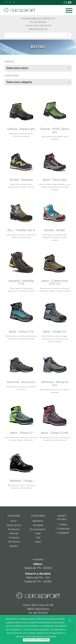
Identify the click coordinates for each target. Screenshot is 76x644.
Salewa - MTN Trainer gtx (55, 130)
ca (66, 2)
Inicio (14, 521)
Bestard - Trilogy (21, 481)
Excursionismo (38, 529)
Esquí (38, 542)
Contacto (14, 538)
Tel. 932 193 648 (38, 22)
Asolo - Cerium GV (21, 332)
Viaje (38, 533)
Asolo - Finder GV (55, 332)
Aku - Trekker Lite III (21, 230)
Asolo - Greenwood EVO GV (55, 282)
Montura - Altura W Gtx (55, 384)
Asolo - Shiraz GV (21, 433)
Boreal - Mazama (21, 180)
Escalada (38, 525)
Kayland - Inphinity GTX (21, 282)
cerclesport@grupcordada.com (38, 18)
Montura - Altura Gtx (21, 382)
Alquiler (14, 546)
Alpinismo (38, 521)
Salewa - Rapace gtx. (21, 129)
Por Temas (14, 542)
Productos (14, 529)
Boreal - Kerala (55, 230)
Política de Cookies (36, 640)
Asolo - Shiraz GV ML (55, 433)
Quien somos (14, 525)
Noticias (14, 533)
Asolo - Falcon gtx (55, 180)
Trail (38, 538)
